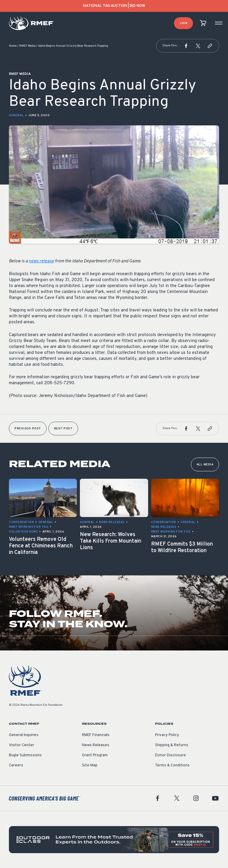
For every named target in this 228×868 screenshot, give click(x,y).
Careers (16, 765)
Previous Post (28, 429)
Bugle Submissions (25, 755)
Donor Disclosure (170, 755)
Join (183, 23)
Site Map (90, 765)
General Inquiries (24, 735)
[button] (186, 46)
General (16, 115)
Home (13, 46)
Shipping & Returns (172, 745)
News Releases (96, 745)
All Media (205, 465)
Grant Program (95, 755)
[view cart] (203, 23)
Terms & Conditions (172, 765)
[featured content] (114, 840)
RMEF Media (27, 46)
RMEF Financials (96, 735)
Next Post (63, 429)
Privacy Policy (167, 735)
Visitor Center (22, 745)
